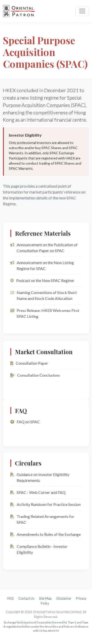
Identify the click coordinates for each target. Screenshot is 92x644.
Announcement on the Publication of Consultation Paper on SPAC (44, 248)
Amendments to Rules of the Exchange (46, 534)
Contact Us (26, 598)
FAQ (11, 598)
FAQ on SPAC (25, 422)
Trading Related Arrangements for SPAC (42, 519)
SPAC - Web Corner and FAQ (38, 492)
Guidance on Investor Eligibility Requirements (40, 477)
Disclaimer (64, 598)
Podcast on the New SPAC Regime (42, 280)
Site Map (45, 598)
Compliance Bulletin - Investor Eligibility (39, 549)
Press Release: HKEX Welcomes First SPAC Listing (45, 313)
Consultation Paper (29, 363)
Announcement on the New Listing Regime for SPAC (42, 265)
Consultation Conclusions (35, 375)
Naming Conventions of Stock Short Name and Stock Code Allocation (44, 295)
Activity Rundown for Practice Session (46, 504)
